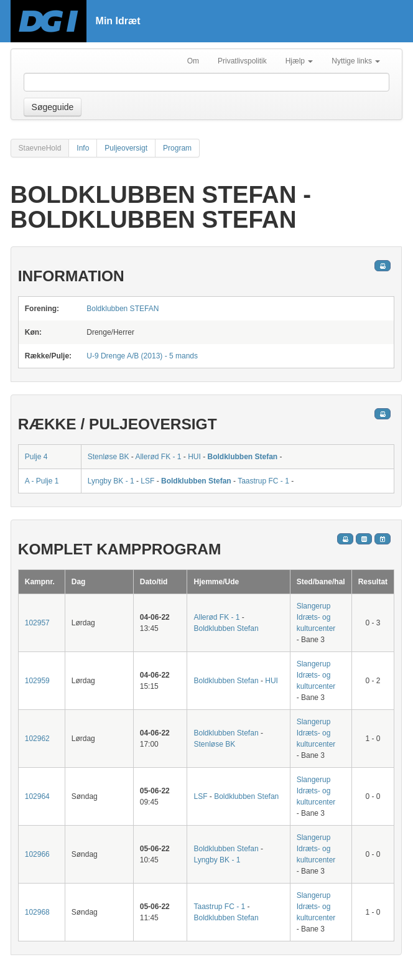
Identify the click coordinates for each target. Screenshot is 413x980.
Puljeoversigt (126, 148)
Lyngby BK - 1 (111, 481)
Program (177, 148)
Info (83, 148)
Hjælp (299, 61)
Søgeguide (53, 107)
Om (193, 61)
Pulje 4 (36, 457)
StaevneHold (40, 148)
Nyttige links (356, 61)
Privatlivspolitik (242, 61)
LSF (147, 481)
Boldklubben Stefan (242, 457)
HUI (194, 457)
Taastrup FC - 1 (263, 481)
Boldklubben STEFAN (123, 309)
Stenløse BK (109, 457)
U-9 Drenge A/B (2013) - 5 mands (142, 356)
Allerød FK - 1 (158, 457)
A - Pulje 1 (42, 481)
